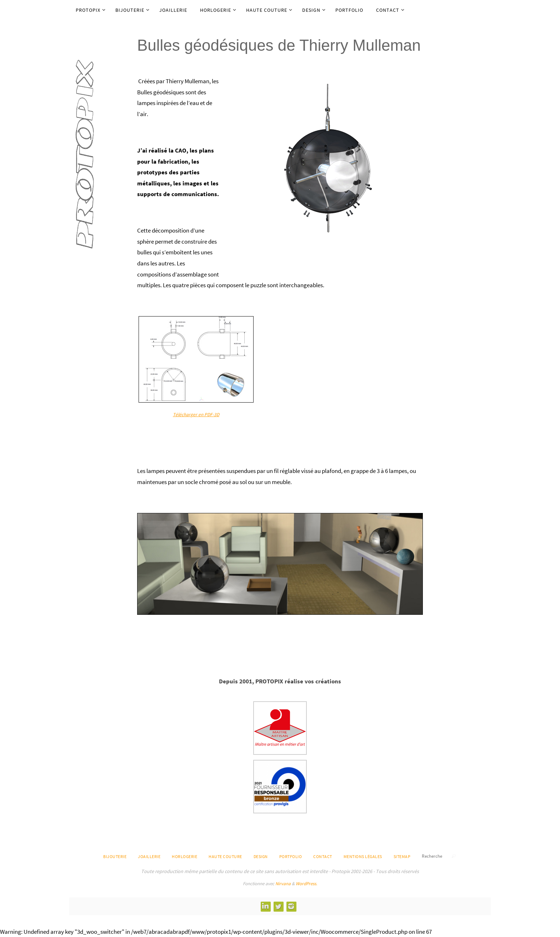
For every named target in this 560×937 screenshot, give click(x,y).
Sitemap (402, 856)
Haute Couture (225, 856)
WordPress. (306, 884)
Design (261, 856)
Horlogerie (184, 856)
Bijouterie (115, 856)
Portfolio (291, 856)
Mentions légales (363, 856)
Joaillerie (149, 856)
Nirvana (283, 884)
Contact (323, 856)
